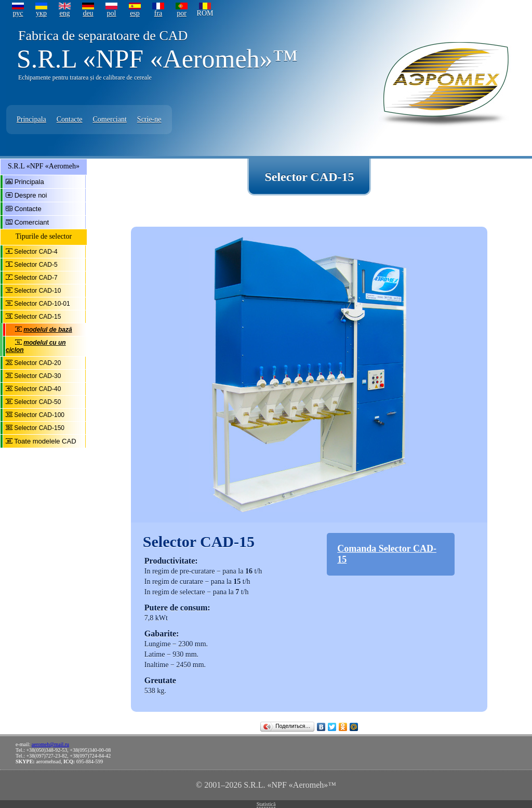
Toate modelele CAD (45, 441)
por (182, 13)
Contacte (70, 119)
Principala (31, 119)
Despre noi (31, 195)
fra (158, 13)
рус (18, 13)
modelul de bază (48, 330)
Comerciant (110, 119)
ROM (205, 13)
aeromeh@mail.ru (50, 744)
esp (135, 13)
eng (64, 13)
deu (88, 13)
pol (112, 13)
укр (41, 13)
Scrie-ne (149, 119)
